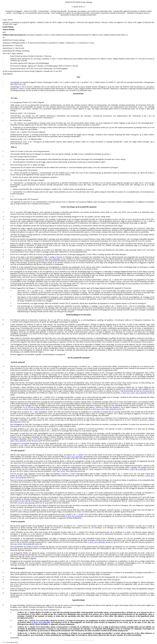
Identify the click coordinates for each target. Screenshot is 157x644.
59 (41, 544)
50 (13, 395)
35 (48, 503)
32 (27, 422)
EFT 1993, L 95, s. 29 (18, 84)
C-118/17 (25, 409)
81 (112, 542)
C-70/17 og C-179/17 (128, 393)
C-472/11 (21, 503)
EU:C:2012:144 (15, 422)
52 (37, 441)
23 (41, 503)
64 (83, 471)
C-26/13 (46, 259)
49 (154, 393)
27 (44, 503)
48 (33, 441)
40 (47, 409)
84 (11, 471)
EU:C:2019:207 (34, 409)
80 (153, 469)
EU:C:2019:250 (141, 393)
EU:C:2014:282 (54, 259)
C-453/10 (151, 420)
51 (51, 409)
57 (123, 409)
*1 (84, 6)
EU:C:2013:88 (29, 503)
